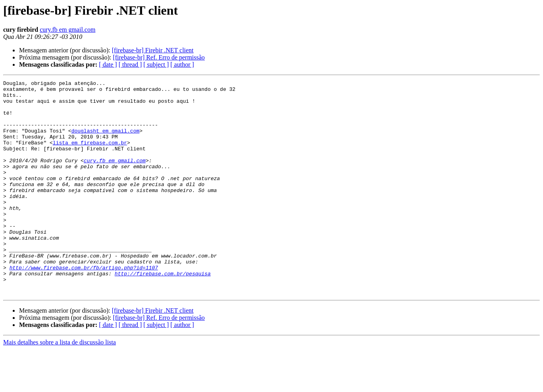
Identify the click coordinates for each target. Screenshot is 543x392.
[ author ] (182, 64)
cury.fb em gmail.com (67, 30)
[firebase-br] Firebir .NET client (153, 50)
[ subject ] (156, 64)
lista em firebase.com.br (90, 156)
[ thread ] (130, 64)
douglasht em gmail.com (106, 141)
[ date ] (108, 64)
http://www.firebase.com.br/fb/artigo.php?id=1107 (84, 306)
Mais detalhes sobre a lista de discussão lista (60, 385)
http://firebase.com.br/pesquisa (163, 313)
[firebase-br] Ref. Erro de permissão (159, 57)
